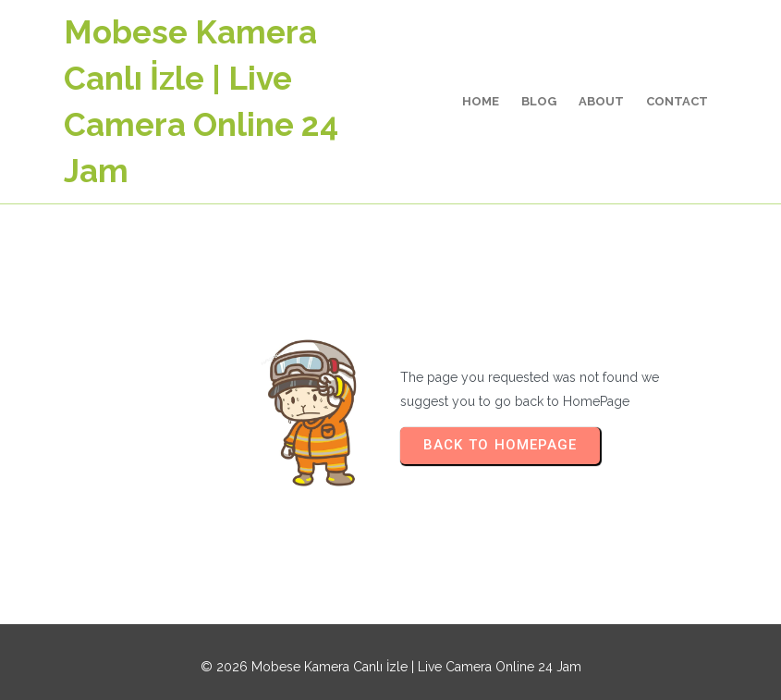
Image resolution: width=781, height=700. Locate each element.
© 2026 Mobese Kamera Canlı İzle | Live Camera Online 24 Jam (391, 667)
